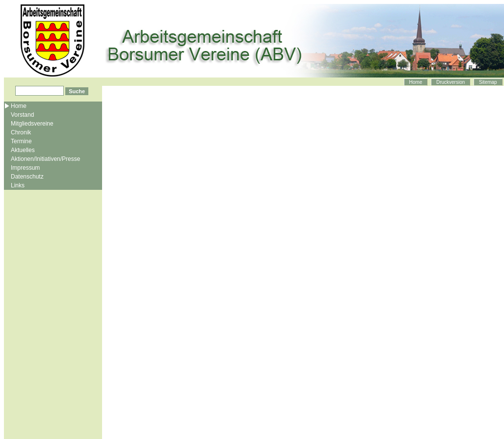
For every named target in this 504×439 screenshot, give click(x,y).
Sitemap (488, 82)
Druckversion (451, 82)
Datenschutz (27, 177)
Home (416, 82)
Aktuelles (23, 150)
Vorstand (22, 115)
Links (18, 185)
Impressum (25, 168)
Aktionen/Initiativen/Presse (45, 159)
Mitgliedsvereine (32, 124)
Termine (21, 141)
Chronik (21, 132)
